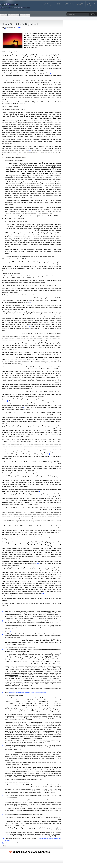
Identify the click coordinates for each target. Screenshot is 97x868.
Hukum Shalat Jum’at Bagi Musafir (20, 24)
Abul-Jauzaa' (13, 5)
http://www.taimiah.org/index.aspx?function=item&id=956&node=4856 (27, 693)
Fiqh (6, 29)
